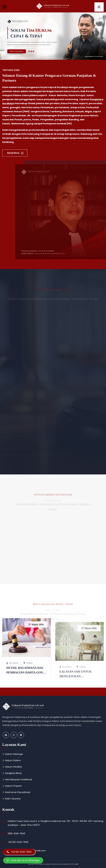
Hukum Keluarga (14, 754)
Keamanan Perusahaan (18, 792)
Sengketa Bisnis (13, 773)
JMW (77, 864)
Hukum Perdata (13, 767)
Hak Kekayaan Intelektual (19, 780)
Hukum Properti (13, 786)
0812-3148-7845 (16, 834)
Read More (14, 153)
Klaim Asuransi (13, 799)
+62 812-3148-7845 (18, 842)
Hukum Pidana (13, 760)
